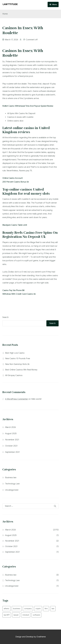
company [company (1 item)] (28, 609)
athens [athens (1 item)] (6, 609)
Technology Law (12, 484)
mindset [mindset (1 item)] (26, 615)
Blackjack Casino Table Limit (15, 225)
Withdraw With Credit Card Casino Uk (19, 294)
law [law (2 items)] (53, 609)
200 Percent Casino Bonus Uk (16, 182)
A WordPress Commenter (17, 399)
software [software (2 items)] (36, 615)
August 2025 (11, 434)
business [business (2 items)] (17, 609)
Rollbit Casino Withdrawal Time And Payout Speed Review (28, 106)
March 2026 (11, 427)
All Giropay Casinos (14, 375)
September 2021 (12, 452)
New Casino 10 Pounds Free (18, 359)
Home (5, 14)
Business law (11, 478)
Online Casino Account (13, 178)
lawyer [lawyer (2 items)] (16, 615)
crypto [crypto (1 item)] (38, 609)
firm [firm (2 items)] (46, 609)
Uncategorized (12, 490)
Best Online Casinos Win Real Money (21, 370)
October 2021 (11, 446)
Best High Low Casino (15, 353)
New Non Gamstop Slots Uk (17, 364)
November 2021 (12, 440)
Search (5, 317)
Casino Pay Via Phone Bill (13, 290)
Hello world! (36, 399)
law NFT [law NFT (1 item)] (7, 615)
